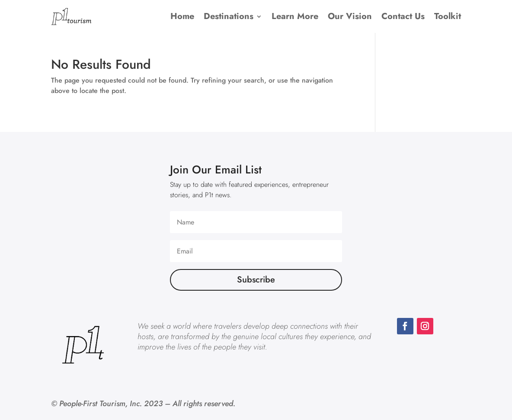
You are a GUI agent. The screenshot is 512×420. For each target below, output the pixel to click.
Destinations (229, 16)
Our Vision (350, 16)
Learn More (295, 16)
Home (182, 16)
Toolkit (448, 16)
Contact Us (403, 16)
